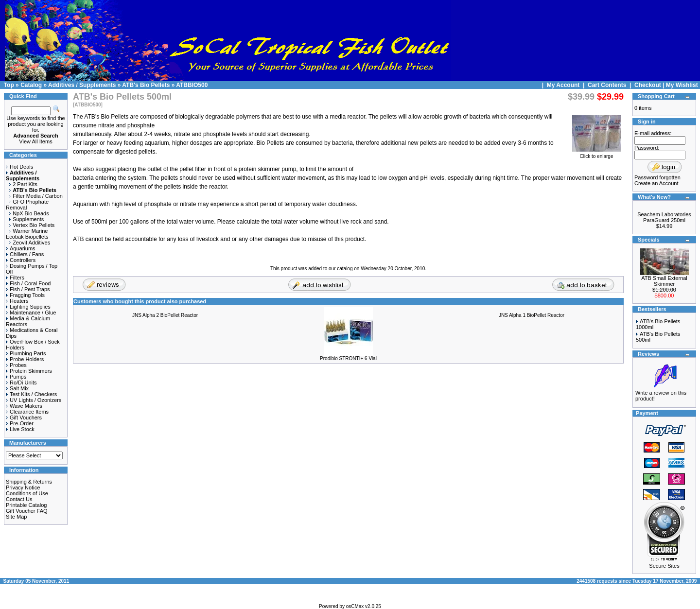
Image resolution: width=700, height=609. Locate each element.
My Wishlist (682, 85)
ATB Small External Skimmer (664, 281)
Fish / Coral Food (28, 283)
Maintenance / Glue (31, 313)
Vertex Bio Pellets (32, 225)
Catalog (31, 85)
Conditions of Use (27, 493)
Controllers (21, 260)
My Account (564, 85)
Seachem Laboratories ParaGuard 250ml (664, 217)
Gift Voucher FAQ (27, 511)
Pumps (16, 377)
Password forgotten (657, 177)
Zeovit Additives (29, 243)
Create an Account (656, 183)
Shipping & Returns (29, 482)
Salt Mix (17, 388)
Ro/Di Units (21, 383)
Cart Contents (607, 85)
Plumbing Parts (26, 353)
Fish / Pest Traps (28, 289)
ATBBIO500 (192, 85)
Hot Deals (19, 167)
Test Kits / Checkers (31, 394)
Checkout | (650, 85)
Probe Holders (25, 359)
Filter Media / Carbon (36, 196)
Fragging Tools (25, 295)
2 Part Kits (23, 184)
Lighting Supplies (28, 307)
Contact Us (19, 499)
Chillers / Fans (25, 254)
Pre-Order (20, 423)
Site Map (16, 517)
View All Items (35, 141)
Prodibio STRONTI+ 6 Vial (348, 358)
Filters (15, 278)
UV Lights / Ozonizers (34, 400)
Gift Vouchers (24, 418)
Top (9, 85)
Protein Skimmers (29, 371)
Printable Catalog (26, 505)
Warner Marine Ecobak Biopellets (27, 234)
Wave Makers (24, 406)
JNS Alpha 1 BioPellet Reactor (532, 315)
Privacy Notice (23, 487)
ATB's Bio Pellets (146, 85)
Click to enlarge (596, 154)
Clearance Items (27, 412)
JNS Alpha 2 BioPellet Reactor (165, 315)
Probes (16, 365)
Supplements (26, 219)
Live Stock (20, 429)
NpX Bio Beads (29, 213)
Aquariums (21, 248)
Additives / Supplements (82, 85)
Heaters (17, 301)
